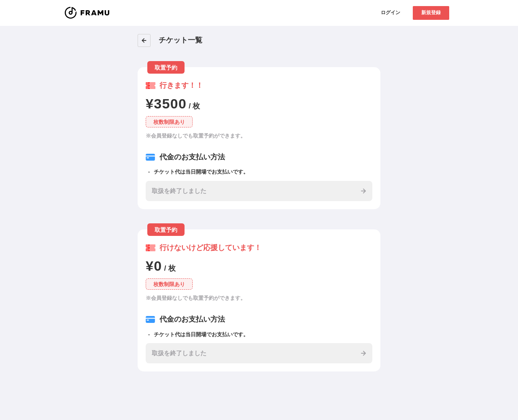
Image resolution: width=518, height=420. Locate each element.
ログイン (391, 13)
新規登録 (431, 13)
